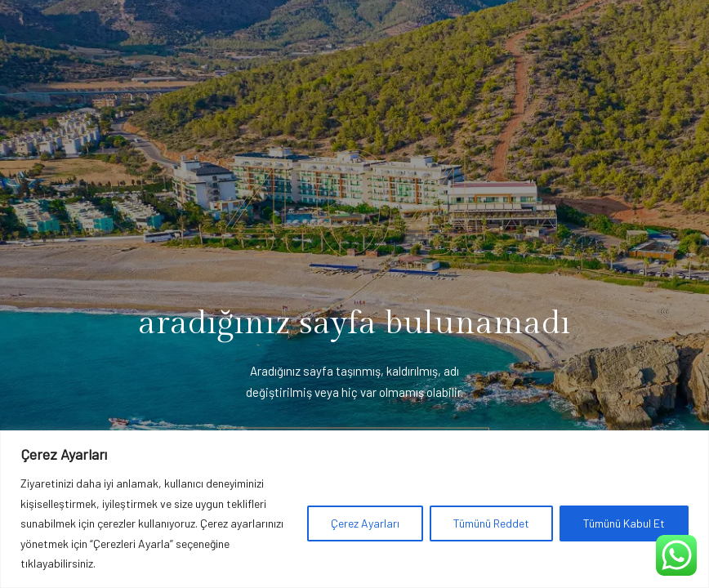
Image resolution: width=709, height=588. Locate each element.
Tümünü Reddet (491, 523)
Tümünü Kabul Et (624, 523)
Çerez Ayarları (365, 523)
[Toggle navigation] (678, 49)
